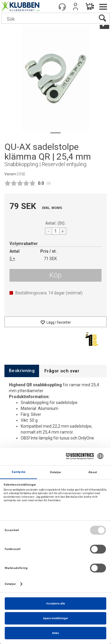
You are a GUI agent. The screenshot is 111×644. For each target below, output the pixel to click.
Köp (55, 275)
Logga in (75, 7)
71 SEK (50, 259)
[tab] (22, 371)
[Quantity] (56, 231)
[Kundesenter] (62, 7)
